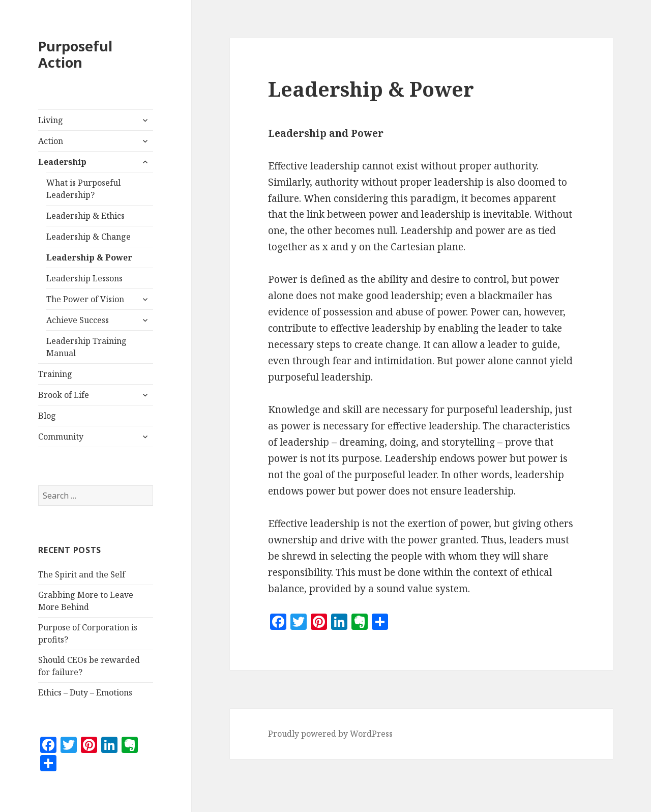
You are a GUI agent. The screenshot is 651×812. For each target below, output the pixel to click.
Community (61, 437)
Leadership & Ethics (85, 216)
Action (51, 141)
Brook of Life (64, 395)
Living (51, 120)
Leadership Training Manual (86, 347)
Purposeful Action (75, 54)
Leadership (62, 162)
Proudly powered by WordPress (330, 734)
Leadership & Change (88, 237)
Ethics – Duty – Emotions (85, 692)
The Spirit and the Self (82, 574)
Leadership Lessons (84, 278)
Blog (47, 416)
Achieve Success (78, 320)
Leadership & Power (89, 257)
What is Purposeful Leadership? (83, 189)
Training (55, 374)
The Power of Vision (85, 299)
